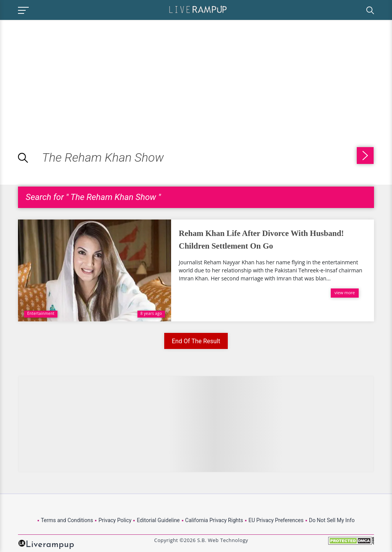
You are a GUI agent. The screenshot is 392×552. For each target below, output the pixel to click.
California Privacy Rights (214, 520)
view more (345, 292)
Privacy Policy (115, 520)
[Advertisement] (64, 74)
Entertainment (41, 313)
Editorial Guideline (158, 520)
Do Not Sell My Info (332, 520)
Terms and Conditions (67, 520)
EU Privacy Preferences (276, 520)
